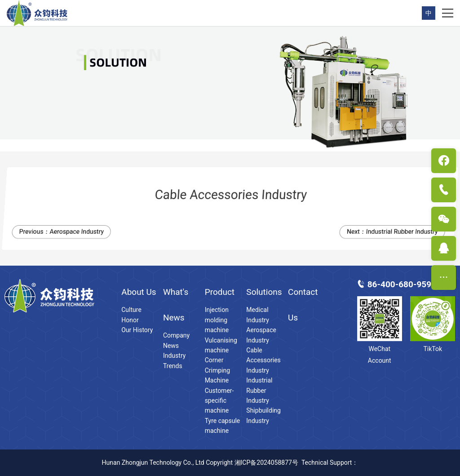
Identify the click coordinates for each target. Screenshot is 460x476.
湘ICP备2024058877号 (266, 463)
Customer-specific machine (219, 401)
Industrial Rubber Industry (404, 231)
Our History (137, 330)
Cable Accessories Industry (263, 360)
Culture (131, 310)
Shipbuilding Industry (263, 415)
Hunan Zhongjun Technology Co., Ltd (153, 463)
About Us (139, 292)
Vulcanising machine (221, 345)
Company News (176, 340)
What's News (176, 305)
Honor (130, 320)
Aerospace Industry (78, 231)
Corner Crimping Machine (217, 370)
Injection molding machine (217, 320)
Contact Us (303, 305)
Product (220, 292)
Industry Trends (174, 360)
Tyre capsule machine (223, 426)
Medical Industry (257, 315)
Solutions (264, 292)
